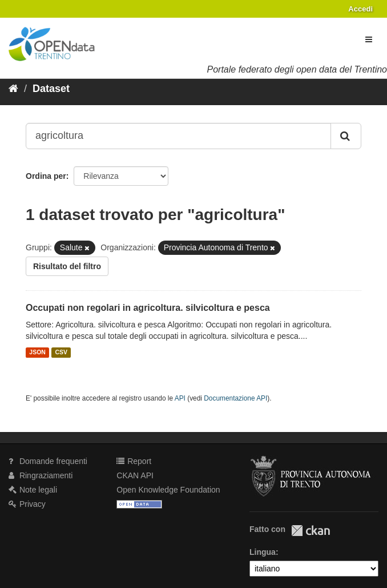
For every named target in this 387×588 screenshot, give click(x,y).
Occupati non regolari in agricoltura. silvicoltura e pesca (148, 308)
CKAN (311, 531)
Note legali (33, 490)
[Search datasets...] (178, 136)
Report (134, 461)
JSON (37, 353)
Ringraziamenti (41, 475)
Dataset (51, 89)
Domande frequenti (48, 461)
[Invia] (346, 136)
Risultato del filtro (67, 266)
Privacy (27, 504)
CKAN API (135, 475)
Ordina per (46, 176)
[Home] (13, 89)
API (180, 398)
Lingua (263, 552)
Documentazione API (235, 398)
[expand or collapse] (369, 39)
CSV (61, 353)
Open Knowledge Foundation (168, 490)
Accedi (360, 9)
